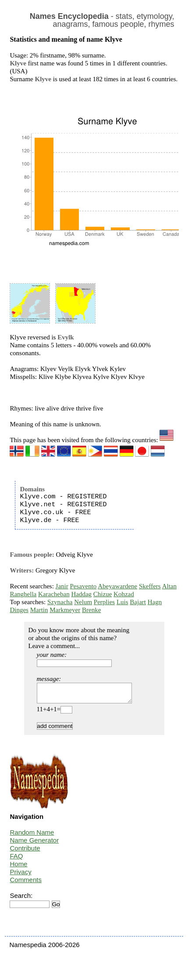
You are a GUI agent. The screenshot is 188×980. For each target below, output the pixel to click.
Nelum (83, 602)
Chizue (103, 594)
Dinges (19, 610)
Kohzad (124, 594)
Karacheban (54, 594)
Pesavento (83, 586)
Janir (62, 586)
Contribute (25, 852)
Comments (26, 884)
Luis (122, 602)
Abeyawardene (117, 586)
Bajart (138, 602)
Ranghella (23, 594)
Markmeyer (65, 610)
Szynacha (60, 602)
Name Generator (34, 844)
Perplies (104, 602)
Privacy (20, 876)
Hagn (155, 602)
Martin (39, 610)
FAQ (16, 860)
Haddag (81, 594)
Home (18, 868)
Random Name (32, 836)
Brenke (91, 610)
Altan (169, 586)
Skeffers (150, 586)
